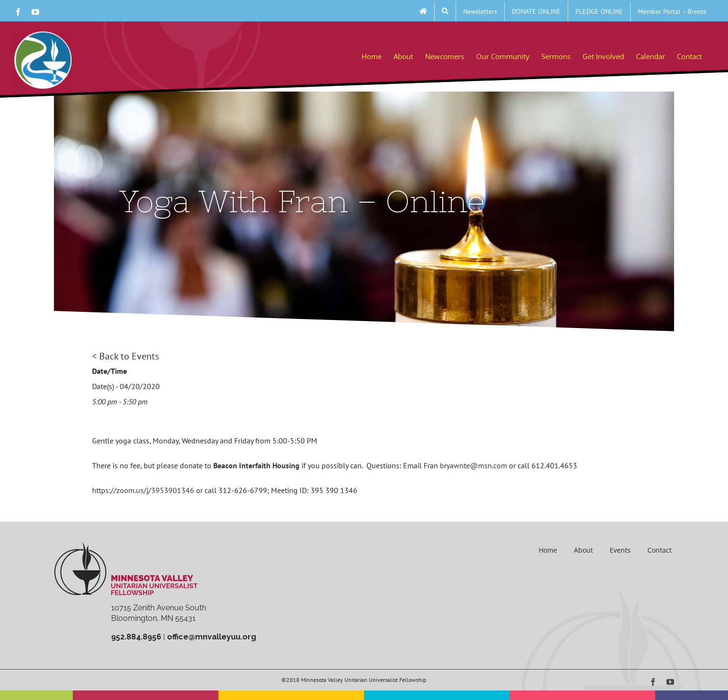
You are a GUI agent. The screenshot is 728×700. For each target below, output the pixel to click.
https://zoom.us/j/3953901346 (143, 490)
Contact (660, 550)
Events (620, 550)
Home (548, 550)
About (583, 550)
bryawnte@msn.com (473, 465)
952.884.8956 (136, 637)
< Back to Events (125, 356)
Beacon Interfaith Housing (256, 465)
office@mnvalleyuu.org (212, 637)
